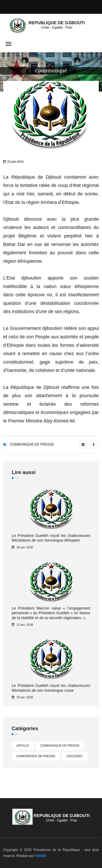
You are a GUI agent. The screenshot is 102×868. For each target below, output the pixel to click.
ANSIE (41, 856)
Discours (75, 756)
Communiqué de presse (32, 444)
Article (23, 745)
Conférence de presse (36, 756)
